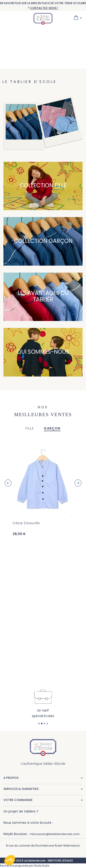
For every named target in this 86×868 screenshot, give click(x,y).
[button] (10, 860)
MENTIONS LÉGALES (60, 861)
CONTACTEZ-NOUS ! (44, 8)
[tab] (30, 428)
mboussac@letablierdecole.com (55, 834)
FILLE (30, 428)
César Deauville (26, 523)
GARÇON (52, 428)
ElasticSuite (41, 866)
